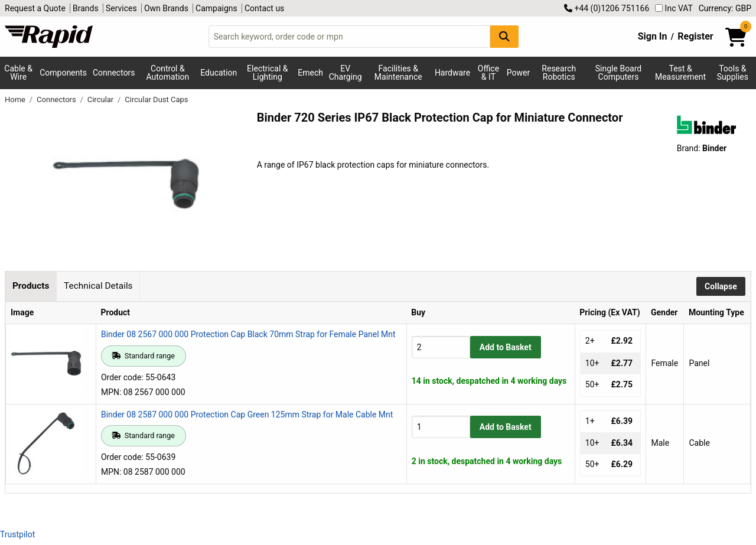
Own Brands (166, 8)
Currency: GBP (725, 8)
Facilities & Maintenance (398, 73)
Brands (86, 8)
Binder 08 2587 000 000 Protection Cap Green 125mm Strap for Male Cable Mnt (247, 415)
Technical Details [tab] (98, 286)
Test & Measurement (680, 73)
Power (518, 73)
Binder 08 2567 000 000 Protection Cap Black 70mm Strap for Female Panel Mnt (248, 334)
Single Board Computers (618, 73)
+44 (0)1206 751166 (607, 8)
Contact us (264, 8)
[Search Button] (504, 36)
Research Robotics (559, 73)
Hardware (452, 73)
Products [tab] (31, 286)
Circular (102, 99)
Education (219, 73)
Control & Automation (168, 73)
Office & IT (488, 73)
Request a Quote (35, 8)
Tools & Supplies (733, 73)
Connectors (114, 73)
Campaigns (216, 8)
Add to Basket (506, 347)
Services (121, 8)
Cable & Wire (18, 73)
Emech (310, 73)
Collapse (721, 286)
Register (695, 36)
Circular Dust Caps (156, 99)
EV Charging (346, 73)
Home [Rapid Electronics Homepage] (16, 99)
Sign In (653, 36)
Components (63, 73)
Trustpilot (17, 534)
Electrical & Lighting (267, 73)
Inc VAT (674, 8)
